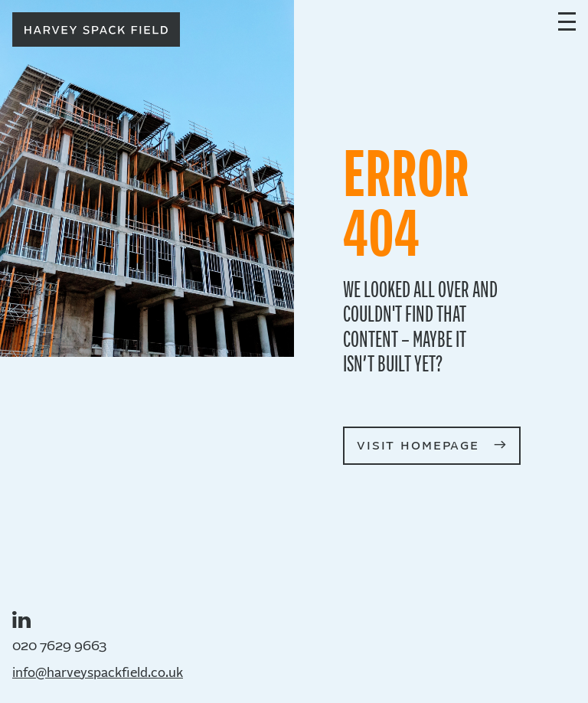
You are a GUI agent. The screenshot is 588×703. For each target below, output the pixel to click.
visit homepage (418, 445)
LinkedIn (21, 620)
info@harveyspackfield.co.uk (98, 674)
